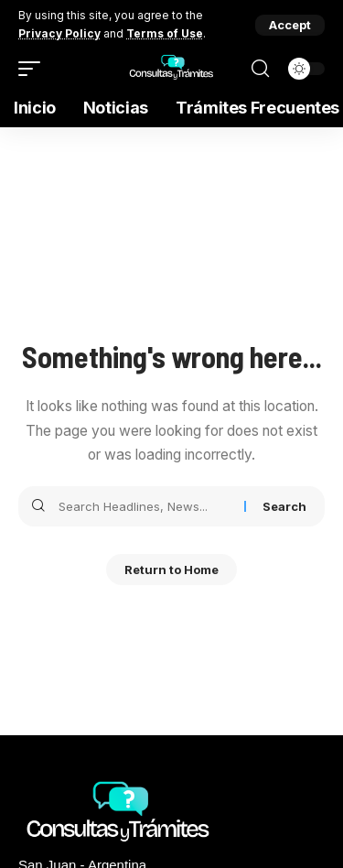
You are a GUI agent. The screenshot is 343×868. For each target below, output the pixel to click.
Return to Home (171, 570)
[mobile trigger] (34, 69)
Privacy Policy (59, 33)
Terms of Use (165, 33)
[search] (260, 69)
